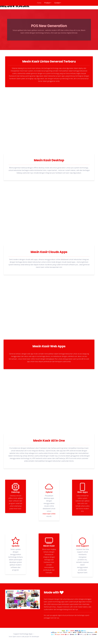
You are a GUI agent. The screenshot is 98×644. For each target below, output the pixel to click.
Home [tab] (39, 3)
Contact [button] (57, 3)
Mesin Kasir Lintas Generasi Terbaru (49, 62)
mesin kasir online (49, 514)
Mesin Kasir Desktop (49, 160)
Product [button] (47, 3)
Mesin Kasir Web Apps (49, 346)
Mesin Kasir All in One (49, 441)
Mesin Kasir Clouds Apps (49, 252)
